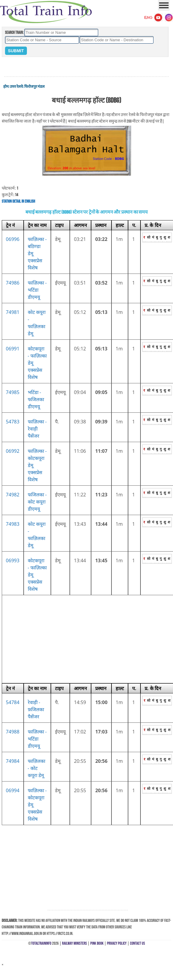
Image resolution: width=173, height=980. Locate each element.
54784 (13, 702)
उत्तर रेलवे (16, 87)
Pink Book (97, 943)
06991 (13, 349)
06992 (13, 451)
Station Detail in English (18, 201)
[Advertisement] (86, 67)
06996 (13, 239)
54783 (13, 422)
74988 (13, 732)
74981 (13, 312)
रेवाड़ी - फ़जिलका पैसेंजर (36, 709)
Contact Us (138, 943)
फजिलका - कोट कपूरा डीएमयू (37, 502)
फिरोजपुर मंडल (34, 87)
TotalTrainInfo (41, 943)
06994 (13, 790)
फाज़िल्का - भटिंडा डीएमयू (37, 290)
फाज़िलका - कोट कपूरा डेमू (37, 768)
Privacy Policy (117, 943)
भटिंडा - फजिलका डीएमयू (36, 399)
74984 (13, 761)
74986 (13, 283)
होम (6, 87)
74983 (13, 524)
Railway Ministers (75, 943)
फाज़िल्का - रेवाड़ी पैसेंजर (37, 429)
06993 (13, 560)
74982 (13, 495)
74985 (13, 392)
